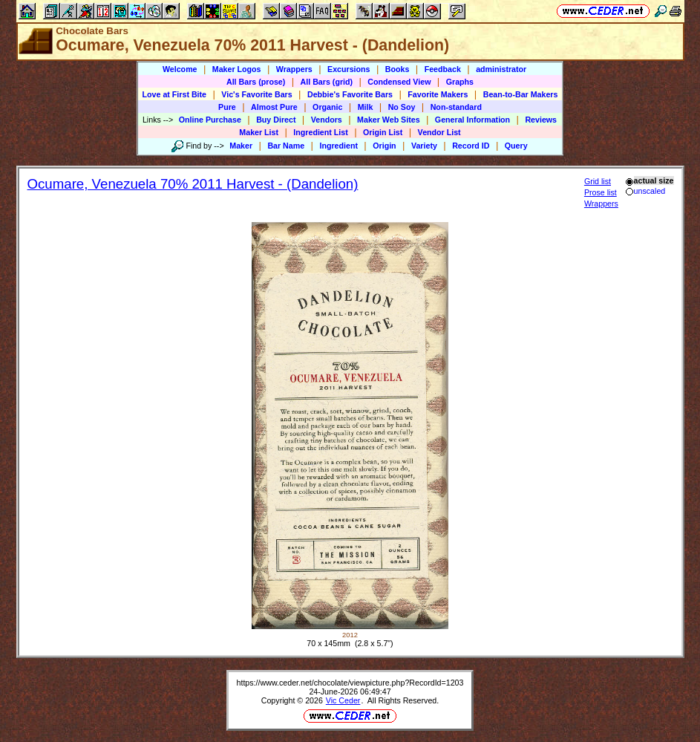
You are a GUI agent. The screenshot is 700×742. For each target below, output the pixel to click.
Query (516, 146)
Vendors (327, 120)
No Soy (402, 107)
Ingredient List (320, 132)
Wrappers (294, 69)
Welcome (180, 69)
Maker (241, 146)
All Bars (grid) (327, 82)
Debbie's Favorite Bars (350, 94)
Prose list (601, 192)
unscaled (645, 191)
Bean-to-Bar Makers (521, 94)
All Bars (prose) (256, 82)
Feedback (443, 69)
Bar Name (286, 146)
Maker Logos (237, 69)
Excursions (349, 69)
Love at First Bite (174, 94)
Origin (384, 146)
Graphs (460, 82)
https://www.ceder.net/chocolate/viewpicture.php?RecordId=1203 (350, 683)
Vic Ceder (343, 700)
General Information (472, 120)
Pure (227, 107)
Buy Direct (276, 120)
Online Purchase (210, 120)
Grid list (598, 181)
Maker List (259, 132)
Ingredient (338, 146)
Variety (424, 146)
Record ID (471, 146)
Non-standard (456, 107)
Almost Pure (274, 107)
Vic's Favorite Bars (256, 94)
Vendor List (439, 132)
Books (398, 69)
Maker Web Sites (389, 120)
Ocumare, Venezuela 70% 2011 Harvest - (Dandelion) (193, 184)
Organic (327, 107)
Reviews (541, 120)
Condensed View (399, 82)
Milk (366, 107)
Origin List (383, 132)
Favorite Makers (438, 94)
